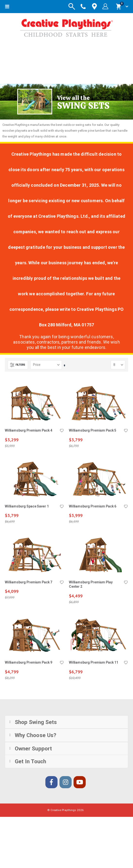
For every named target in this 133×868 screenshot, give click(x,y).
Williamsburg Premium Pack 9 (29, 662)
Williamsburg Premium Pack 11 (94, 662)
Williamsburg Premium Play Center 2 (91, 584)
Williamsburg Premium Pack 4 (29, 430)
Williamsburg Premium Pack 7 (29, 582)
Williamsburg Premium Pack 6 (93, 506)
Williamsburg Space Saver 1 (27, 506)
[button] (62, 431)
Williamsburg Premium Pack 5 (93, 430)
